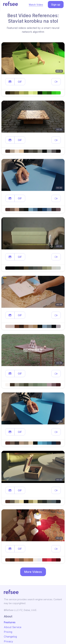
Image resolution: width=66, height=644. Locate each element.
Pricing (8, 632)
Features (10, 622)
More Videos (33, 572)
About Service (13, 627)
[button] (10, 82)
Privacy (8, 641)
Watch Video (36, 5)
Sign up (56, 5)
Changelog (10, 637)
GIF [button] (20, 82)
